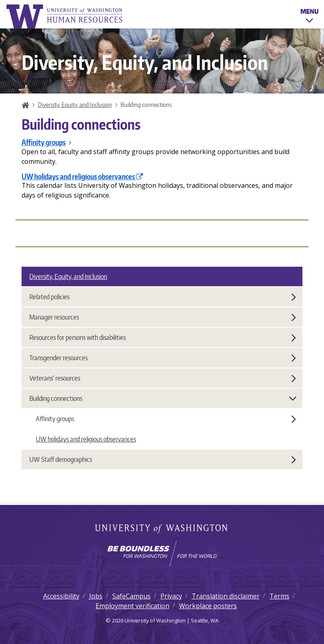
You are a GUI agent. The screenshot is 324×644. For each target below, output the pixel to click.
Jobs (96, 596)
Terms (279, 596)
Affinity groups (46, 142)
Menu (310, 17)
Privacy (171, 596)
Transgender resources (163, 358)
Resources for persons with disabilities (163, 337)
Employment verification (132, 606)
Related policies (163, 297)
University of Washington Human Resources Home (65, 16)
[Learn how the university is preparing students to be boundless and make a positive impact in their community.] (162, 554)
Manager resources (163, 317)
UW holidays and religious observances (82, 176)
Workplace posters (208, 606)
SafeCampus (131, 596)
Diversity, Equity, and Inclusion (75, 104)
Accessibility (61, 596)
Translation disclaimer (226, 596)
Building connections (163, 398)
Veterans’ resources (163, 378)
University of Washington (162, 529)
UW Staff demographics (163, 459)
